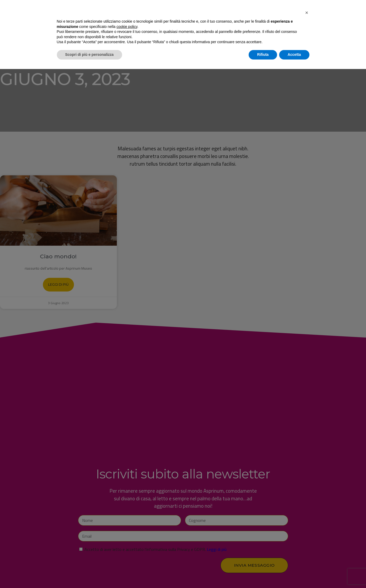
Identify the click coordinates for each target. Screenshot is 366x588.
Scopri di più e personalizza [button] (89, 574)
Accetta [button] (294, 574)
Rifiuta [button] (263, 574)
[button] (307, 532)
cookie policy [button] (127, 546)
